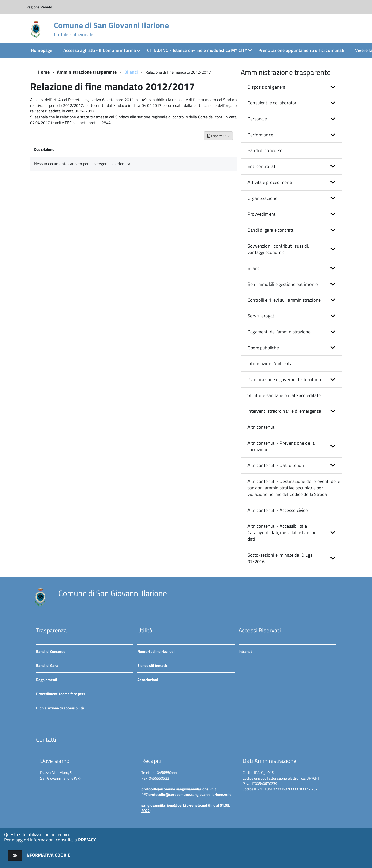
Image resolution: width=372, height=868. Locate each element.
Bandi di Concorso (51, 652)
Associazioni (148, 680)
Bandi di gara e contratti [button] (271, 230)
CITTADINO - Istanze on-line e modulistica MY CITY (197, 50)
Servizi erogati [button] (261, 316)
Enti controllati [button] (262, 166)
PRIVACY (87, 840)
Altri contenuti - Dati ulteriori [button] (276, 465)
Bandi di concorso (265, 150)
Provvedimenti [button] (262, 214)
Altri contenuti (262, 427)
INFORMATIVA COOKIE (48, 855)
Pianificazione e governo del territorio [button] (284, 379)
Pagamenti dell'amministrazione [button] (279, 332)
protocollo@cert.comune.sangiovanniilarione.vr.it (190, 794)
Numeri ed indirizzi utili (157, 652)
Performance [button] (260, 135)
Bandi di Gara (47, 665)
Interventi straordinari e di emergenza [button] (284, 411)
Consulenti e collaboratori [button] (273, 103)
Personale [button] (257, 119)
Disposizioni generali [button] (268, 87)
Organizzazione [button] (263, 198)
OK (15, 855)
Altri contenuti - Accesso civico (278, 510)
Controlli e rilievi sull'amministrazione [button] (284, 300)
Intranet (245, 652)
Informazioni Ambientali (271, 363)
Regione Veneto (39, 7)
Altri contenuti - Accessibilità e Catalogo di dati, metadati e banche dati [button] (282, 533)
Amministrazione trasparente (87, 72)
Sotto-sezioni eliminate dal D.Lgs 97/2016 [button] (280, 558)
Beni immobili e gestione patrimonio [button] (283, 284)
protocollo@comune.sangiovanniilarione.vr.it (179, 789)
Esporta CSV (218, 136)
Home (44, 72)
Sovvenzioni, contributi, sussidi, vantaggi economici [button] (278, 249)
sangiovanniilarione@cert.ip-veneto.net (174, 805)
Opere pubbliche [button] (263, 348)
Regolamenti (47, 680)
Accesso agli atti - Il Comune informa (100, 50)
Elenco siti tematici (153, 665)
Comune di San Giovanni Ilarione (111, 29)
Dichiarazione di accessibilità (60, 708)
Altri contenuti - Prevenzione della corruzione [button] (281, 446)
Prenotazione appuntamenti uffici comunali (301, 50)
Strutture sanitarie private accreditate (284, 395)
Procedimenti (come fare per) (60, 694)
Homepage (42, 50)
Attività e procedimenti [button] (270, 182)
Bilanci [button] (254, 268)
